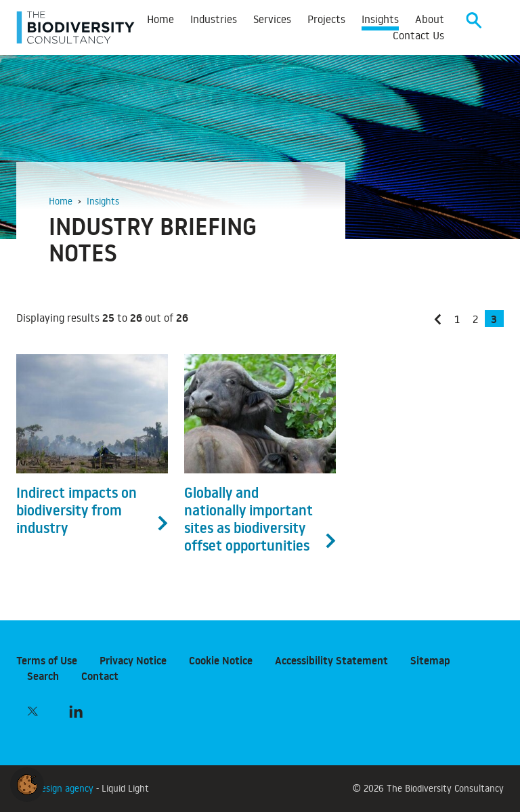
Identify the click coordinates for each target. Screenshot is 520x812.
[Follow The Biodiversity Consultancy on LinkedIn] (76, 711)
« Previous (441, 328)
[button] (27, 782)
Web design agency (56, 788)
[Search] (474, 27)
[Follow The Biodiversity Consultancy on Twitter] (32, 711)
